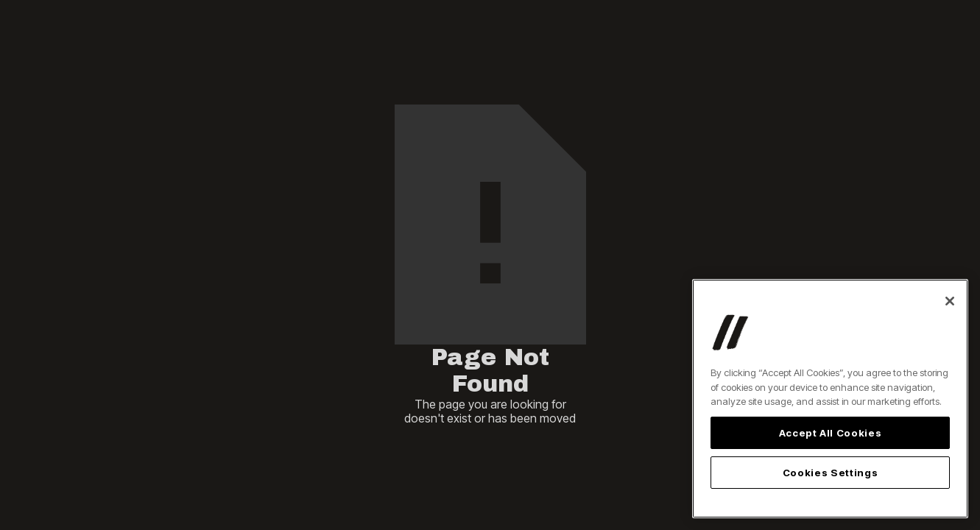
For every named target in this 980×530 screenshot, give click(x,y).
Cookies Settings (831, 473)
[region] (830, 399)
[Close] (950, 301)
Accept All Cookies (831, 433)
